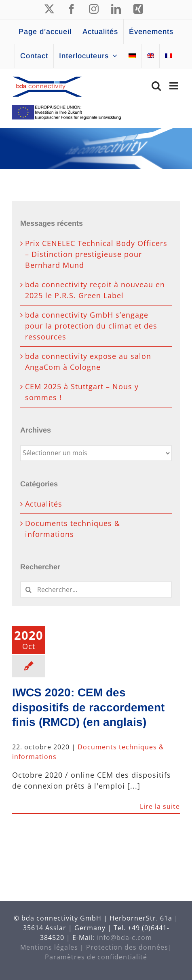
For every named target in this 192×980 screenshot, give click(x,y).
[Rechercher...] (96, 590)
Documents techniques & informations (73, 529)
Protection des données (127, 947)
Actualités (44, 504)
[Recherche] (28, 590)
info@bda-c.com (124, 938)
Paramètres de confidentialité (96, 957)
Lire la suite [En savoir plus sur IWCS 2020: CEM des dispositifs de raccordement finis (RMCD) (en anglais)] (160, 806)
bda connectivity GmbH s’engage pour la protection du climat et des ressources (91, 326)
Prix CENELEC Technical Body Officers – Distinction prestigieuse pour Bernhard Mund (96, 254)
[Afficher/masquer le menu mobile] (175, 86)
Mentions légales (49, 947)
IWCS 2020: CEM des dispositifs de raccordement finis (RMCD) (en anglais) (88, 707)
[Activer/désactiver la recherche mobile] (156, 86)
